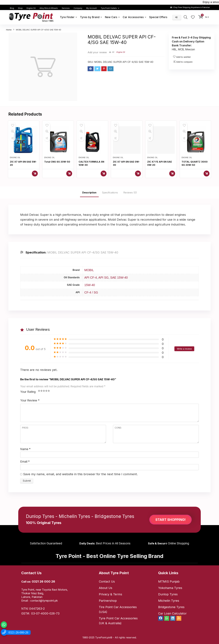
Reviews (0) (130, 193)
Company (78, 8)
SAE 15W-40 (119, 278)
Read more (35, 174)
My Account (91, 8)
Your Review (30, 400)
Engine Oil (31, 8)
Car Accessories (133, 17)
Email (25, 462)
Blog (12, 8)
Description (89, 193)
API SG (103, 278)
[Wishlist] (193, 17)
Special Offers (158, 17)
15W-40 (90, 285)
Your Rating (28, 392)
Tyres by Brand (90, 17)
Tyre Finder (67, 17)
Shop (20, 8)
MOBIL (89, 270)
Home (9, 30)
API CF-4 (91, 278)
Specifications (110, 193)
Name (25, 449)
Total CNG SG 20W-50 (57, 162)
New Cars (111, 17)
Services (66, 8)
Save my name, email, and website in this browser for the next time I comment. (80, 474)
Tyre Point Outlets (109, 8)
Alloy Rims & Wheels (49, 8)
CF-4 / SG (91, 292)
